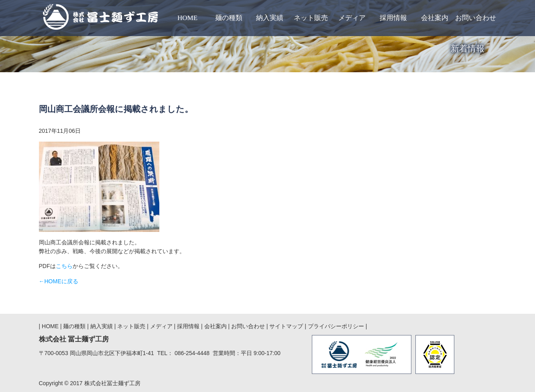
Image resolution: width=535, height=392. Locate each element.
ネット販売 (131, 326)
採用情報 (188, 326)
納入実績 (102, 326)
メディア (162, 326)
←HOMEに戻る (59, 281)
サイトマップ (286, 326)
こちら (64, 266)
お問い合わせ (248, 326)
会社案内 (216, 326)
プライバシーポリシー (336, 326)
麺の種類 (75, 326)
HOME (50, 326)
